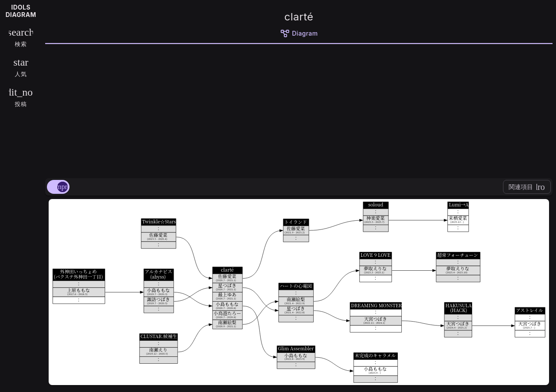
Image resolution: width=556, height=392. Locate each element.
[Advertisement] (299, 110)
